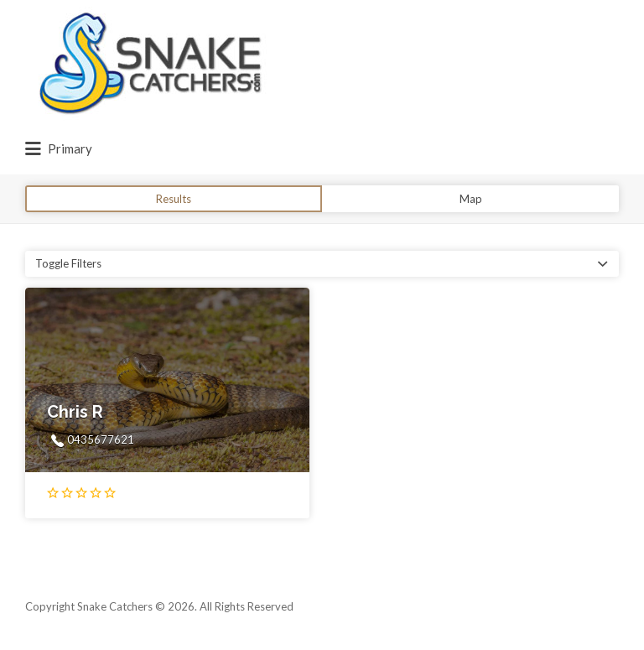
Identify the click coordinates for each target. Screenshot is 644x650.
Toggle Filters (68, 263)
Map (471, 199)
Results (174, 199)
